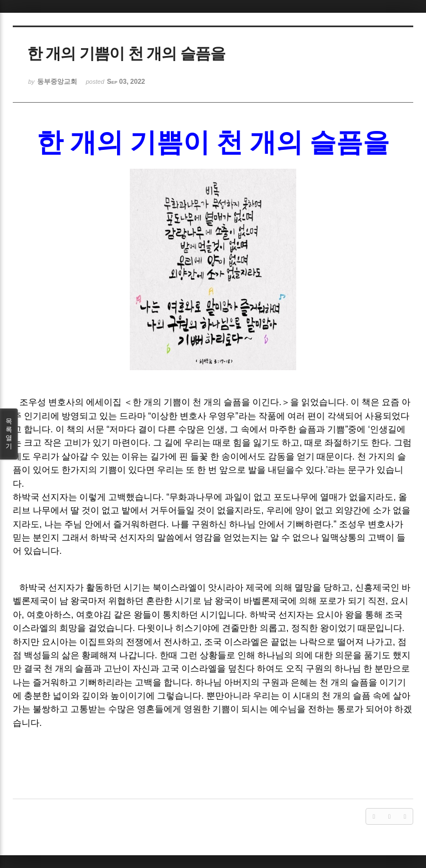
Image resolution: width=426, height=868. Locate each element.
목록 (9, 434)
